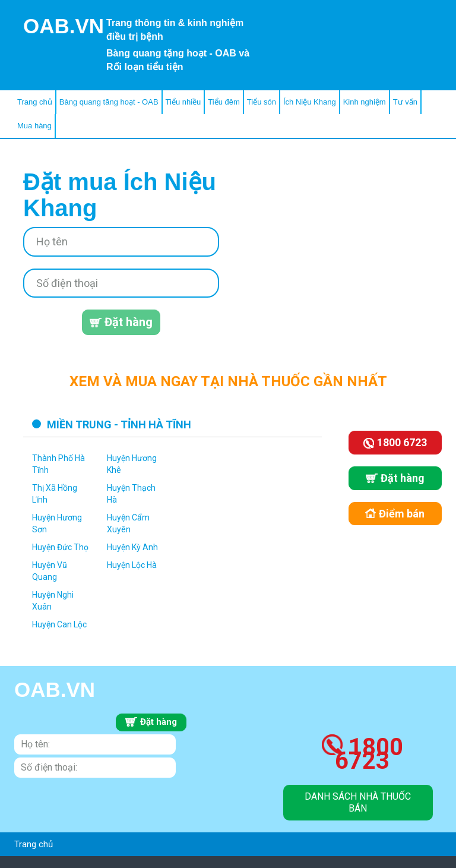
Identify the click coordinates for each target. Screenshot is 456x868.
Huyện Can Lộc (59, 624)
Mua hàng (34, 126)
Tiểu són (262, 102)
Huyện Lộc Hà (132, 565)
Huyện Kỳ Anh (132, 547)
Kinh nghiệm (365, 102)
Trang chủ (35, 102)
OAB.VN (64, 26)
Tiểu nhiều (183, 102)
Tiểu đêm (224, 102)
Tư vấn (405, 102)
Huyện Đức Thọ (60, 547)
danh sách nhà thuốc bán (358, 802)
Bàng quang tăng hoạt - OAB (109, 102)
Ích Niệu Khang (310, 102)
